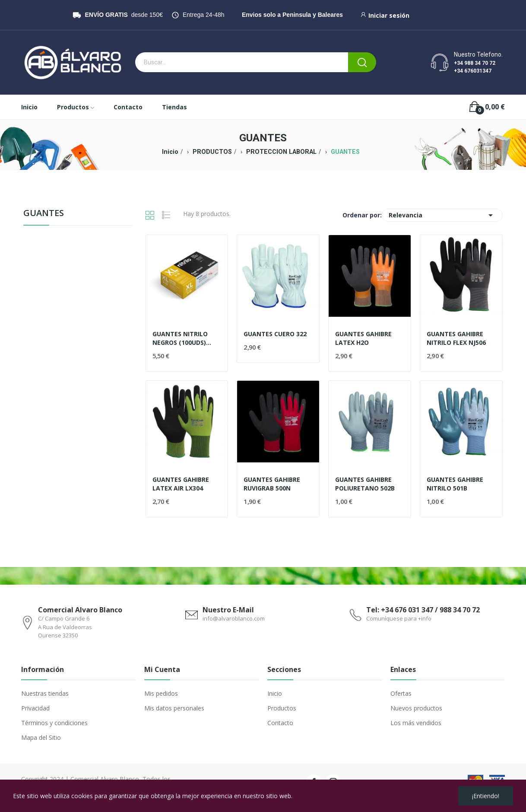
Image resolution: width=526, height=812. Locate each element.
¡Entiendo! (486, 796)
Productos (282, 708)
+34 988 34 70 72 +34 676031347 (475, 67)
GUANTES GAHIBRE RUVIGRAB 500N (272, 484)
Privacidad (35, 708)
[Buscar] (362, 62)
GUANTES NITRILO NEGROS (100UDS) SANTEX (180, 338)
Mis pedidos (161, 693)
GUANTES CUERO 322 (275, 334)
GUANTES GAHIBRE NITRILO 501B (455, 484)
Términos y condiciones (54, 723)
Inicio (275, 693)
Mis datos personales (174, 708)
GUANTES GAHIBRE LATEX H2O (363, 338)
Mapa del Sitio (41, 737)
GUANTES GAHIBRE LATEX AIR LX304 (181, 484)
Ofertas (401, 693)
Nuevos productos (416, 708)
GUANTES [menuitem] (44, 214)
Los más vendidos (416, 723)
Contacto (280, 723)
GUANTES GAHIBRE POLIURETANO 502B (365, 484)
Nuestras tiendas (45, 693)
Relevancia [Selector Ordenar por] (442, 215)
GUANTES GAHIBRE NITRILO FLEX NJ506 (456, 338)
